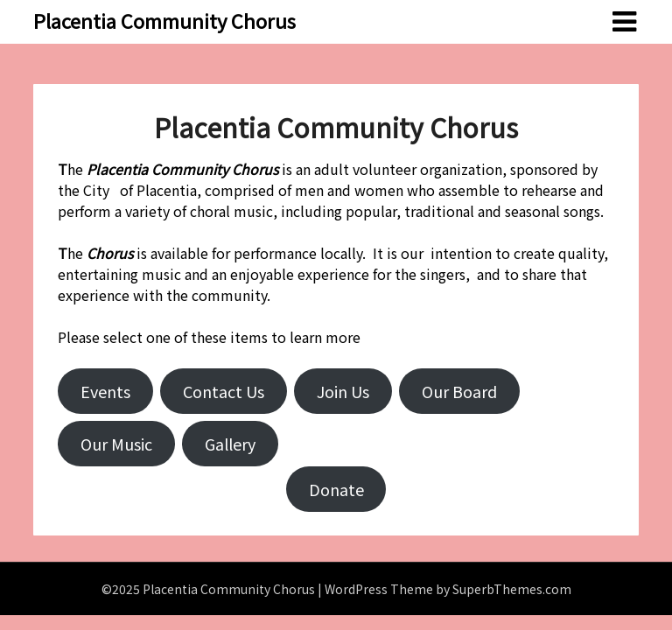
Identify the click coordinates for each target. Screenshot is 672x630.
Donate (336, 489)
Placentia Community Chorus (164, 20)
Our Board (459, 391)
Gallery (230, 444)
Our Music (116, 444)
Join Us (343, 391)
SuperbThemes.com (512, 589)
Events (105, 391)
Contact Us (224, 391)
